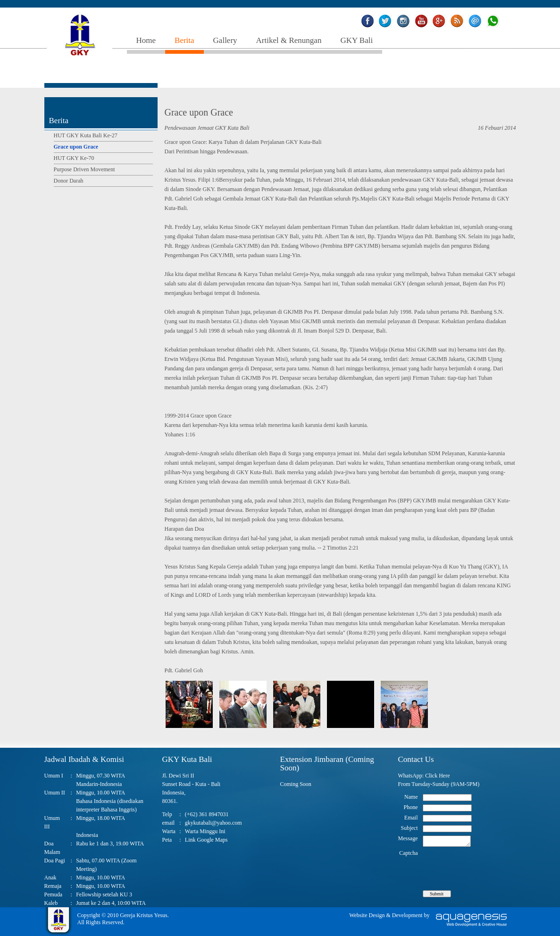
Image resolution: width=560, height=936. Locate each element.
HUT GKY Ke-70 (74, 158)
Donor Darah (69, 181)
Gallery (225, 40)
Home (146, 40)
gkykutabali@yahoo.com (213, 823)
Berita (184, 40)
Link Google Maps (206, 840)
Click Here (437, 776)
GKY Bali (356, 40)
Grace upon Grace (76, 147)
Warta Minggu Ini (205, 831)
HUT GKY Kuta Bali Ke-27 (86, 135)
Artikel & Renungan (289, 40)
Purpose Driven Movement (84, 169)
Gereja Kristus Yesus (143, 915)
